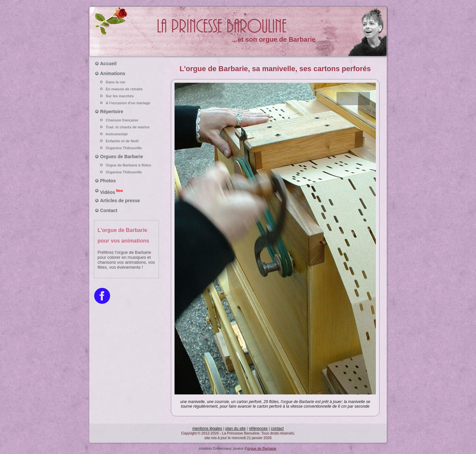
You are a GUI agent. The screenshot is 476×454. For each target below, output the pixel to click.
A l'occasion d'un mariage (127, 103)
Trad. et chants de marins (127, 127)
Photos (108, 181)
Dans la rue (127, 82)
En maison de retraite (127, 89)
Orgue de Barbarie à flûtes (127, 165)
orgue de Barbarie (262, 448)
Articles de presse (120, 201)
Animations (113, 73)
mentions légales (207, 429)
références (258, 429)
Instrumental (127, 134)
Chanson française (127, 120)
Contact (109, 210)
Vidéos (112, 192)
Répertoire (112, 112)
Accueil (108, 64)
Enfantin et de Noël (127, 141)
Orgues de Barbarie (122, 157)
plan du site (236, 429)
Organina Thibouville (127, 148)
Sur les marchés (127, 96)
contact (277, 429)
